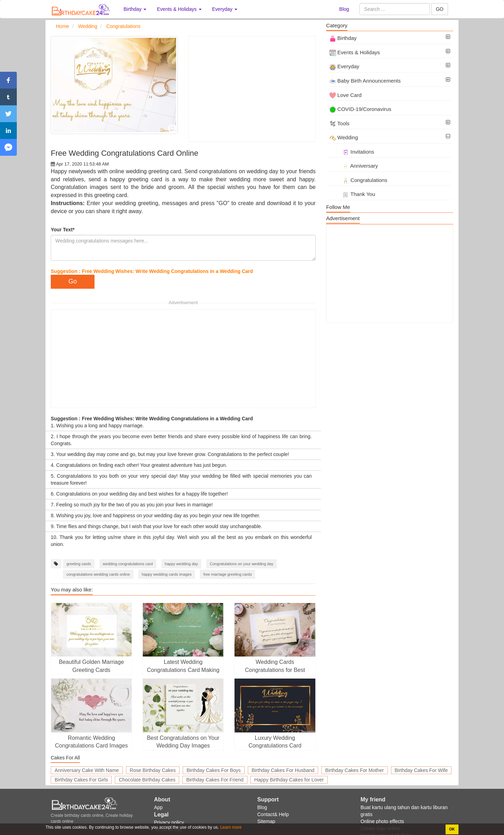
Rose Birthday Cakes (153, 770)
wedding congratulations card (128, 564)
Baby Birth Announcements (365, 81)
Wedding (344, 137)
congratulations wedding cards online (98, 574)
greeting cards (79, 564)
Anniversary (354, 166)
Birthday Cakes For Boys (214, 770)
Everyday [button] (225, 9)
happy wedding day (181, 564)
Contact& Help (273, 814)
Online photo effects (382, 821)
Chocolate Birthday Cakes (147, 780)
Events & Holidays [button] (179, 9)
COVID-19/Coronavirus (360, 109)
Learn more (230, 827)
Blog (344, 9)
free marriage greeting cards (227, 574)
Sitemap (266, 821)
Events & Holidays (355, 52)
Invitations (352, 152)
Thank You (352, 194)
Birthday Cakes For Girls (81, 780)
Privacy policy (169, 822)
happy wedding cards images (167, 574)
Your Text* (63, 230)
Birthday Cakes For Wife (421, 770)
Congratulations (358, 180)
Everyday (344, 66)
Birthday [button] (135, 9)
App (158, 807)
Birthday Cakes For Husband (283, 770)
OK (452, 829)
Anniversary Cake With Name (87, 770)
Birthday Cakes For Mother (354, 770)
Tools (339, 123)
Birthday (343, 38)
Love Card (345, 95)
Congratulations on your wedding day (241, 564)
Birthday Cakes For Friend (215, 780)
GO (440, 9)
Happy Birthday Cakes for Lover (289, 780)
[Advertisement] (252, 89)
